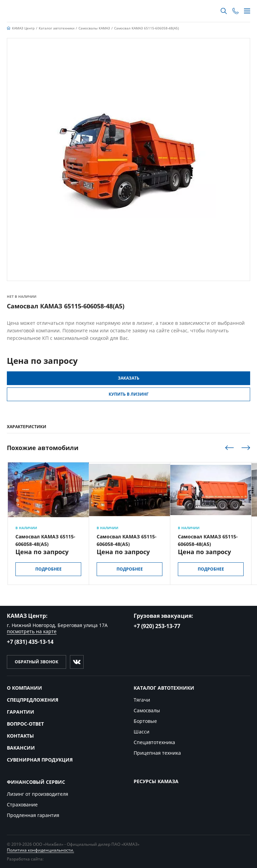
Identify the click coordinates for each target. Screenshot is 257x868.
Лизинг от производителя (38, 794)
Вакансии (21, 748)
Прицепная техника (157, 753)
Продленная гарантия (33, 815)
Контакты (20, 736)
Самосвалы (147, 710)
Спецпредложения (33, 700)
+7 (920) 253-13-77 (157, 626)
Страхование (22, 805)
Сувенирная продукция (40, 760)
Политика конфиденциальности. (40, 850)
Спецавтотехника (154, 742)
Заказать (129, 378)
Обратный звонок (36, 662)
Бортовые (145, 721)
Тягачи (142, 700)
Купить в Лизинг (129, 394)
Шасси (142, 732)
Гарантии (21, 712)
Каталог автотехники (164, 688)
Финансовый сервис (36, 782)
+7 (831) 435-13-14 (30, 642)
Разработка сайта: (37, 859)
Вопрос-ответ (25, 724)
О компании (25, 688)
